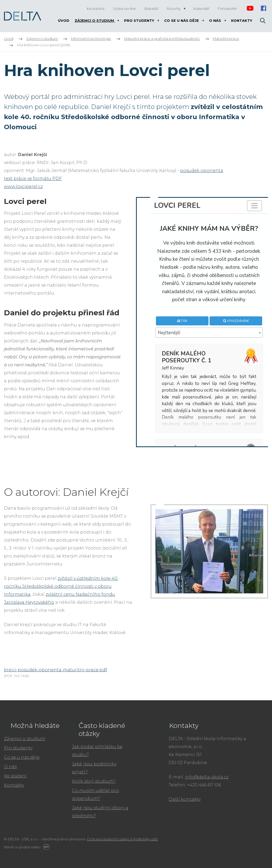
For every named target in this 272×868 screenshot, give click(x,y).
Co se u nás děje (22, 757)
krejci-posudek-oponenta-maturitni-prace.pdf (56, 670)
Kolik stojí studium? (94, 781)
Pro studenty (18, 748)
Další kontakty (185, 799)
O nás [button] (216, 20)
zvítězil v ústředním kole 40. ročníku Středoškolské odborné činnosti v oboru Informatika (61, 586)
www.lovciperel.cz (23, 186)
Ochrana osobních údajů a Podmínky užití (122, 839)
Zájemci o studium (25, 739)
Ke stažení (15, 776)
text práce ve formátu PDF (33, 179)
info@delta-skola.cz (207, 777)
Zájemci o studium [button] (95, 20)
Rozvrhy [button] (174, 9)
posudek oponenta (202, 171)
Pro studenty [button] (140, 20)
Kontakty (14, 785)
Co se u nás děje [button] (182, 20)
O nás (10, 767)
